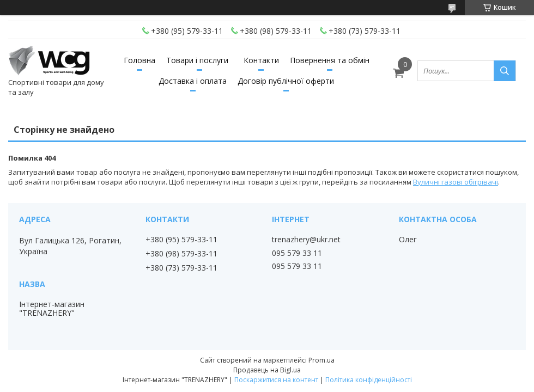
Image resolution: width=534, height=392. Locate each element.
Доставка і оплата (193, 81)
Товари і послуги (197, 60)
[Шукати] (505, 71)
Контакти (261, 60)
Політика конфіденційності (369, 380)
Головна (139, 60)
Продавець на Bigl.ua (267, 370)
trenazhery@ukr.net (306, 240)
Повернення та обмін (330, 60)
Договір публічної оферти (286, 81)
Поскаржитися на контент (276, 380)
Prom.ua (321, 360)
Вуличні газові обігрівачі (456, 182)
